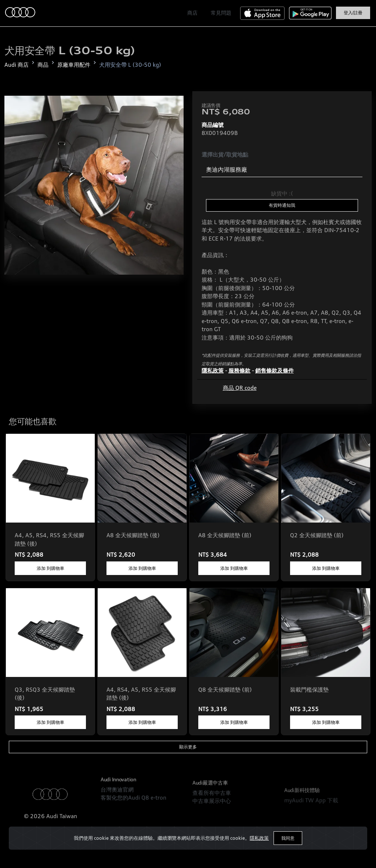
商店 (192, 13)
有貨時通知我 (282, 205)
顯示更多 (188, 747)
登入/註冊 (353, 13)
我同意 (288, 838)
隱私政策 (259, 838)
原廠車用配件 (74, 65)
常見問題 (221, 13)
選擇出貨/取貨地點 (225, 155)
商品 (43, 65)
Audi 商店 (17, 65)
